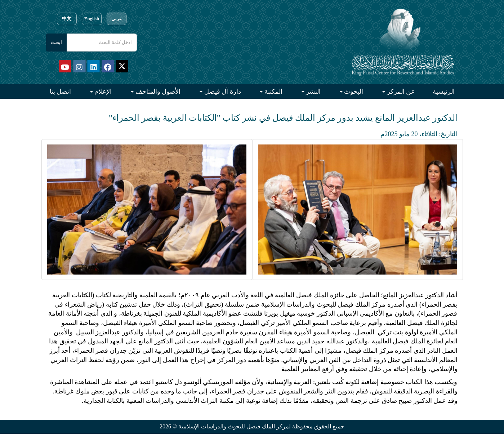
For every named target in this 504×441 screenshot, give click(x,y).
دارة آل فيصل (222, 92)
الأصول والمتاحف (157, 92)
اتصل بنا (61, 92)
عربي (117, 19)
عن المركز (400, 92)
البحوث (353, 92)
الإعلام (102, 92)
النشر (313, 92)
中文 (67, 19)
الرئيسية (444, 92)
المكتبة (273, 92)
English (92, 19)
